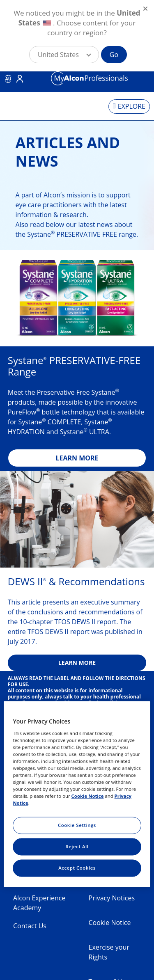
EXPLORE (132, 106)
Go (114, 55)
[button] (64, 55)
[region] (77, 794)
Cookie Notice (110, 923)
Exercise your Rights (109, 952)
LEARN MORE (77, 458)
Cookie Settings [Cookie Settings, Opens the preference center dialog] (77, 825)
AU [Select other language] (8, 79)
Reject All (77, 847)
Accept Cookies (77, 868)
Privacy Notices (112, 898)
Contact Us (30, 926)
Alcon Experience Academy (39, 903)
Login (20, 79)
